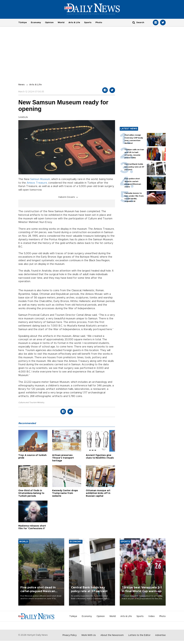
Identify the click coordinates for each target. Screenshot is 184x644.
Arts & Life (74, 22)
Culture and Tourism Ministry (31, 402)
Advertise (160, 635)
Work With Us (89, 635)
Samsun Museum (40, 179)
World (61, 22)
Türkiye (23, 22)
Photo (99, 22)
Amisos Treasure (37, 183)
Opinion (49, 22)
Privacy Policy (70, 635)
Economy (36, 22)
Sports (88, 22)
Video (151, 616)
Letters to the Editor (139, 635)
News (21, 85)
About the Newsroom (112, 635)
